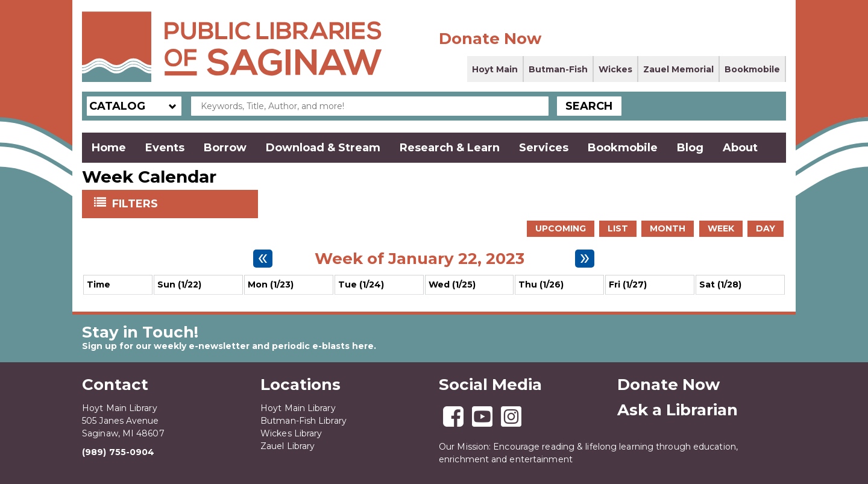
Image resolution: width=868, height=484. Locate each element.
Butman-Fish (558, 69)
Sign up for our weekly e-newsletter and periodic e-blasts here (228, 346)
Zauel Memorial (678, 69)
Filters (136, 203)
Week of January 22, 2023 (420, 259)
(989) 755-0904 (118, 452)
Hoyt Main (495, 69)
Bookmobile (752, 69)
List (618, 228)
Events (165, 148)
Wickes (615, 69)
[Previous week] (263, 259)
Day (766, 228)
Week (721, 228)
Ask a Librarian (678, 410)
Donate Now (490, 39)
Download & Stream (323, 148)
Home (109, 148)
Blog (690, 148)
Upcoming (561, 228)
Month (668, 228)
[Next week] (585, 259)
